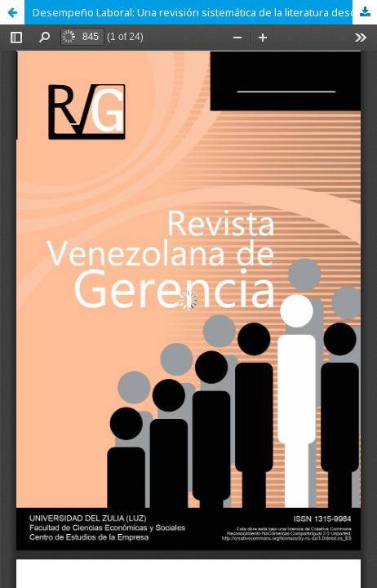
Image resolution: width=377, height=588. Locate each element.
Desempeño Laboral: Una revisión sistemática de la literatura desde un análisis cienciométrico (205, 12)
